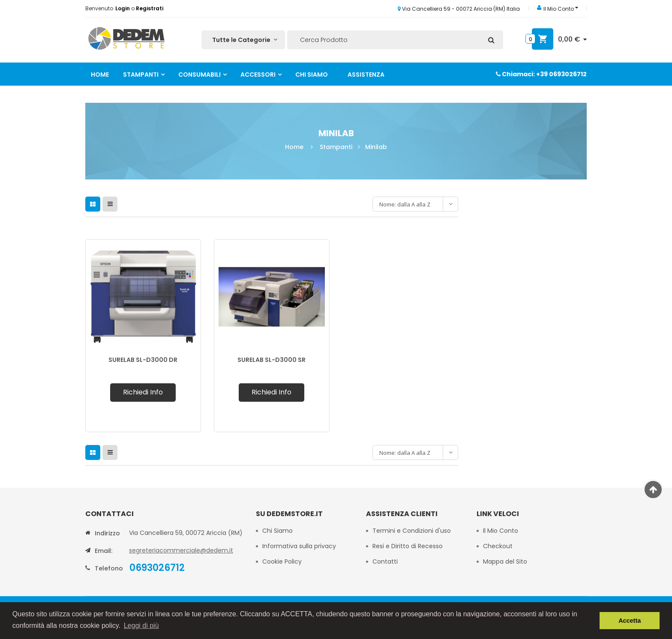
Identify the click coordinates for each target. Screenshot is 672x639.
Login (123, 8)
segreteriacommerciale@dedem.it (181, 550)
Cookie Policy (283, 561)
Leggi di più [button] (141, 626)
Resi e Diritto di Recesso (408, 546)
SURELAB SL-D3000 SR (271, 360)
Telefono (109, 568)
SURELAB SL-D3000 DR (143, 360)
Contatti (385, 561)
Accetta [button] (630, 621)
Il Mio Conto (501, 531)
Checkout (498, 546)
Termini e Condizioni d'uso (412, 531)
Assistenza (366, 75)
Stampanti (141, 75)
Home (100, 75)
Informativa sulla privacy (299, 546)
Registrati (150, 8)
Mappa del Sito (505, 561)
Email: (103, 551)
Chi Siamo (312, 75)
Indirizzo (107, 533)
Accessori (258, 75)
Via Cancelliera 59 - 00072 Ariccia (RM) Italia (459, 9)
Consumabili (199, 75)
